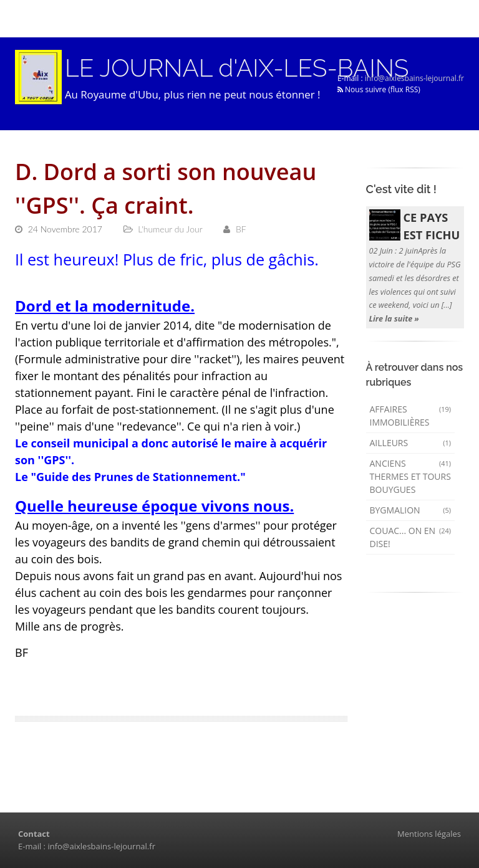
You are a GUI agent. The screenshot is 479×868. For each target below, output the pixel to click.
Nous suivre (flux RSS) (379, 89)
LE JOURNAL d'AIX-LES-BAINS (237, 68)
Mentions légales (429, 834)
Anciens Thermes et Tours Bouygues (411, 476)
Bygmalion (411, 510)
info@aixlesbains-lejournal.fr (414, 78)
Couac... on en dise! (411, 537)
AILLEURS (411, 443)
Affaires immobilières (411, 416)
